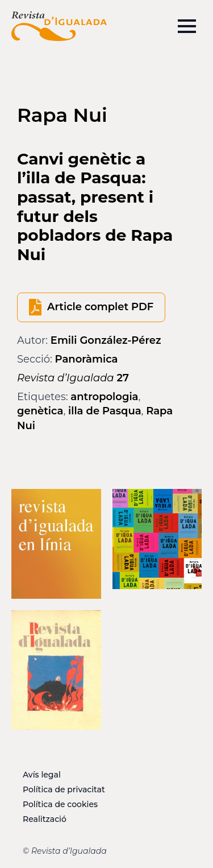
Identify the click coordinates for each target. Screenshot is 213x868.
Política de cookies (60, 804)
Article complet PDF (100, 307)
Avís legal (42, 775)
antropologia (104, 397)
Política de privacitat (64, 789)
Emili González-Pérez (106, 340)
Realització (45, 819)
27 (73, 378)
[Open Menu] (187, 26)
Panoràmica (87, 359)
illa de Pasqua (105, 411)
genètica (40, 411)
